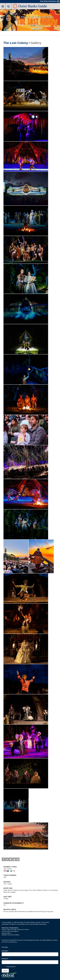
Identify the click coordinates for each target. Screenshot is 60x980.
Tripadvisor (18, 860)
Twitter (11, 860)
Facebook (4, 860)
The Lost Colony (16, 43)
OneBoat (13, 940)
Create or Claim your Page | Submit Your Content (15, 929)
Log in (5, 971)
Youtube (14, 860)
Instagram (7, 860)
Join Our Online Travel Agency (10, 931)
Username (5, 951)
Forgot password (11, 967)
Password (5, 959)
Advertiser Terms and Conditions (11, 935)
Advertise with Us (6, 933)
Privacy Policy (45, 922)
